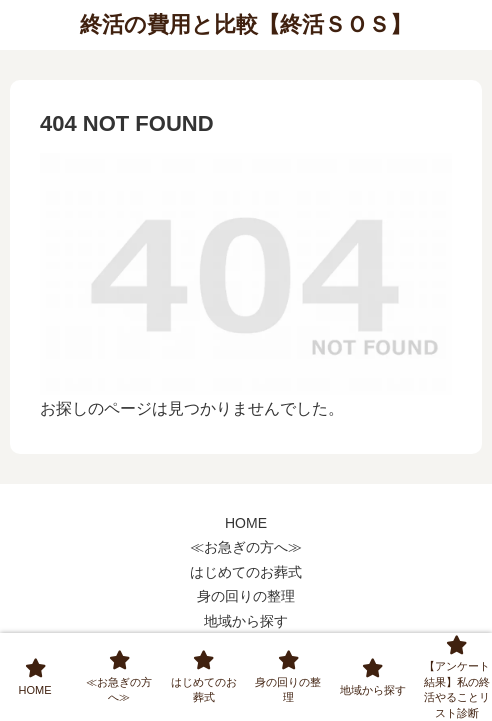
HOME (246, 523)
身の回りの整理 (246, 596)
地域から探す (246, 621)
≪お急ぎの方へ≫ (246, 547)
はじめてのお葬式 (246, 572)
